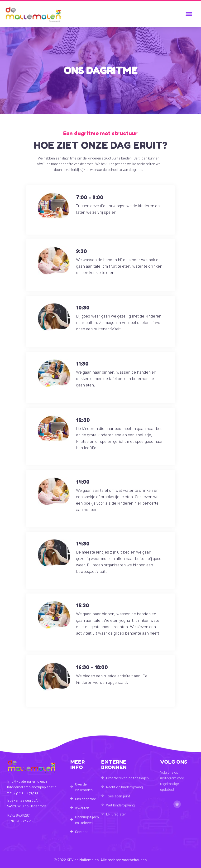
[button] (189, 14)
